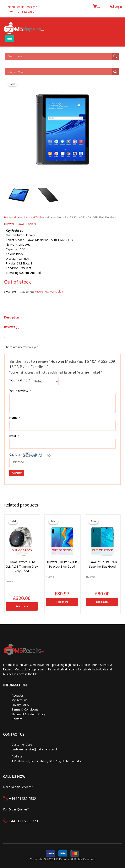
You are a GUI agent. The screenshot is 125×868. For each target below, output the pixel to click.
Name (15, 418)
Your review (20, 391)
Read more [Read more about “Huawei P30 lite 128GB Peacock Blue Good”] (62, 602)
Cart (98, 6)
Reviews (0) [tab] (12, 327)
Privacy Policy (20, 705)
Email (14, 436)
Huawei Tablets (35, 217)
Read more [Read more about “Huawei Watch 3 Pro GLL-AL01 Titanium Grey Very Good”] (22, 606)
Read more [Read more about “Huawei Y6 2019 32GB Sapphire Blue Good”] (102, 602)
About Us (18, 695)
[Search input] (59, 56)
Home (8, 217)
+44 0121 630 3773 (23, 821)
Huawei (19, 217)
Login (116, 6)
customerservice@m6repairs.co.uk (35, 749)
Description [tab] (12, 317)
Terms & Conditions (25, 709)
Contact (17, 719)
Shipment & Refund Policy (29, 714)
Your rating (20, 380)
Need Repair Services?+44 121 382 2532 (22, 9)
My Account (19, 700)
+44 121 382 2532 (22, 799)
